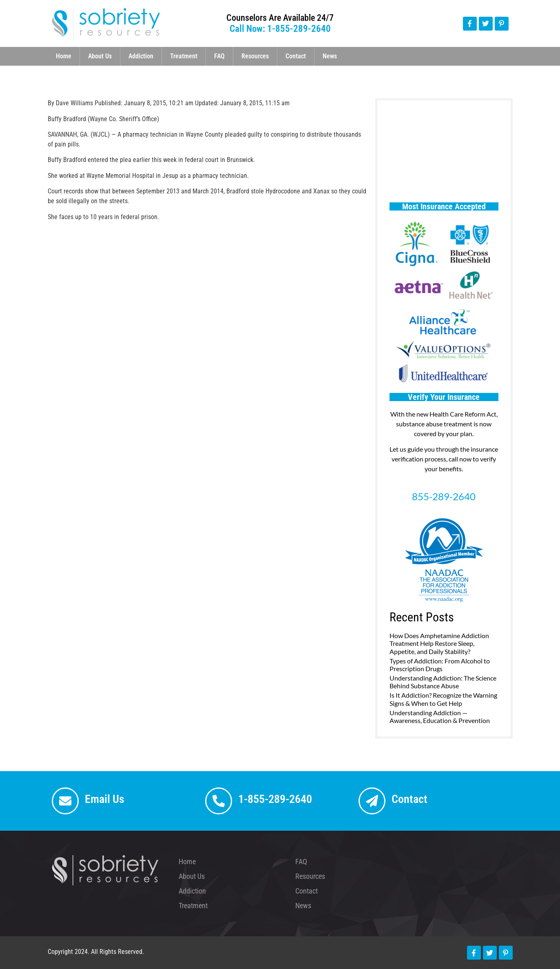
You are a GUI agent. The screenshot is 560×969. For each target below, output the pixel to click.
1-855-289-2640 (275, 799)
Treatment (184, 56)
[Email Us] (65, 801)
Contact (296, 56)
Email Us (105, 799)
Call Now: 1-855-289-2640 (280, 29)
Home (64, 56)
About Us (100, 56)
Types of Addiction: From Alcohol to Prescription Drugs (440, 665)
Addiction (141, 56)
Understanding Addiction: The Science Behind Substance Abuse (443, 682)
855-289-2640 (444, 496)
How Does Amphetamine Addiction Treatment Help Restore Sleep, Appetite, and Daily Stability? (439, 643)
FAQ (219, 56)
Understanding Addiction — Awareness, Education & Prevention (440, 716)
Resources (255, 56)
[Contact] (372, 801)
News (330, 56)
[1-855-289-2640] (219, 801)
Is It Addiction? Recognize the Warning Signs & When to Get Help (443, 699)
